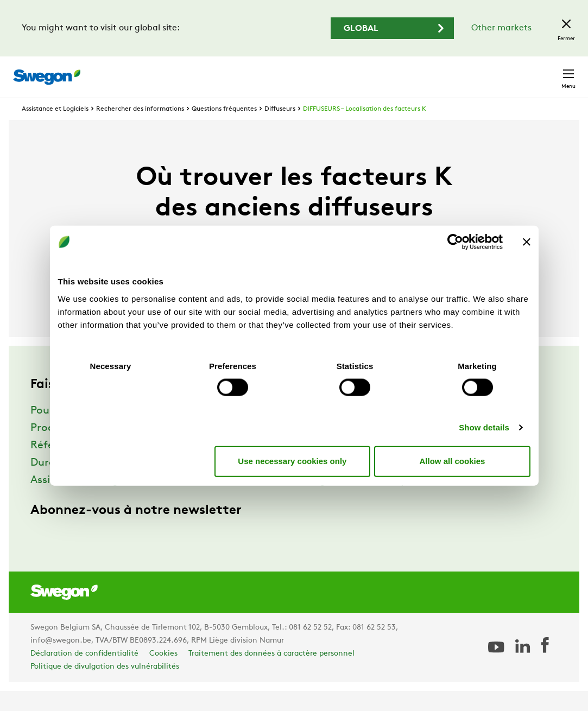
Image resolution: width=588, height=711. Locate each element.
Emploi (446, 71)
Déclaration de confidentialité (84, 674)
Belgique (494, 71)
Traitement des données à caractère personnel (271, 674)
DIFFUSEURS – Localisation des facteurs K (365, 129)
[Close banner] (527, 242)
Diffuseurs (280, 129)
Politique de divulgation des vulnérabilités (105, 687)
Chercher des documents (367, 72)
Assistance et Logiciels (55, 129)
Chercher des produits (252, 71)
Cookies (163, 674)
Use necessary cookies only (292, 461)
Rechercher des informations (140, 129)
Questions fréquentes (224, 129)
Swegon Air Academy (352, 500)
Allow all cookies (453, 461)
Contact (549, 72)
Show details (484, 427)
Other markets (501, 28)
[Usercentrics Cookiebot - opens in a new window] (455, 242)
